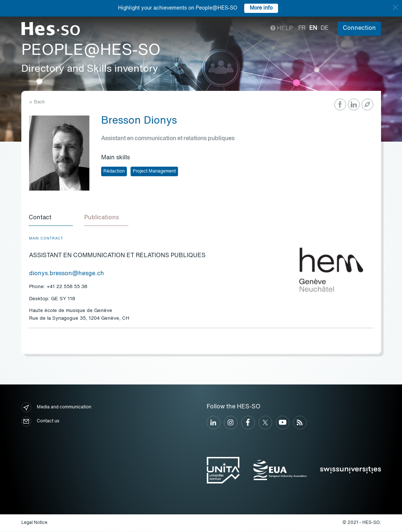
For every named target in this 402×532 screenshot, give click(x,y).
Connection (359, 28)
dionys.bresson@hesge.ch (67, 274)
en (313, 28)
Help (282, 29)
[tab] (51, 219)
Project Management (154, 171)
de (325, 28)
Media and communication (56, 408)
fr (302, 28)
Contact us (40, 422)
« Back (37, 102)
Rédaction (114, 171)
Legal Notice (34, 523)
